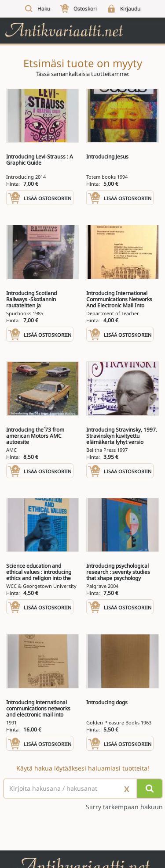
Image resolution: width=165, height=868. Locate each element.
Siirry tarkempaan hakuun (124, 807)
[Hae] (150, 789)
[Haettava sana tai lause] (82, 789)
